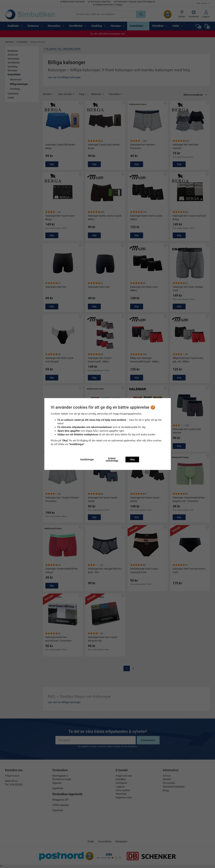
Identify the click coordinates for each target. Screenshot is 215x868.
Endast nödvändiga (112, 459)
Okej (132, 459)
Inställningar (87, 459)
